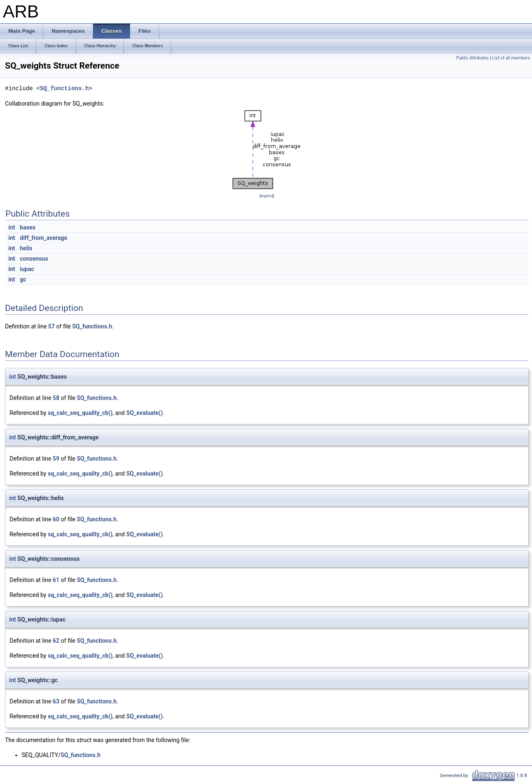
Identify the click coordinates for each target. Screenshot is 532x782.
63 (56, 701)
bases (28, 227)
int (12, 227)
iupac (27, 269)
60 (56, 519)
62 (56, 641)
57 (52, 326)
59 (56, 459)
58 (56, 398)
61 (56, 580)
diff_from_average (44, 238)
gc (23, 279)
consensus (34, 259)
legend (267, 196)
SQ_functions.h (64, 88)
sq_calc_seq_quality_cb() (80, 413)
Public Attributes (472, 58)
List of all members (511, 58)
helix (26, 248)
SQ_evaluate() (145, 413)
